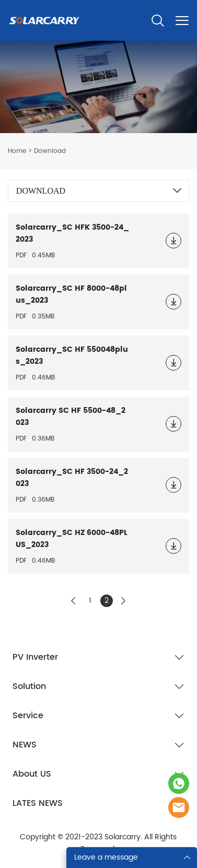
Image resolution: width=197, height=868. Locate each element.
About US (32, 774)
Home (17, 151)
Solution (29, 686)
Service (28, 716)
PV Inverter (35, 657)
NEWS (25, 745)
